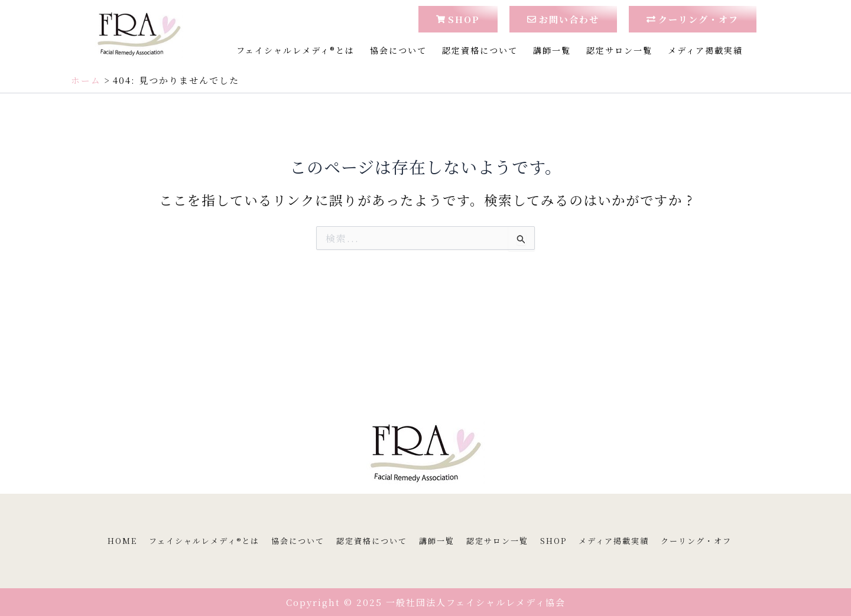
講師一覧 (552, 50)
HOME (122, 541)
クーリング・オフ (696, 541)
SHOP (553, 541)
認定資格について (480, 50)
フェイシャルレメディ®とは (295, 50)
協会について (398, 50)
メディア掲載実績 (705, 50)
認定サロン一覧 (619, 50)
